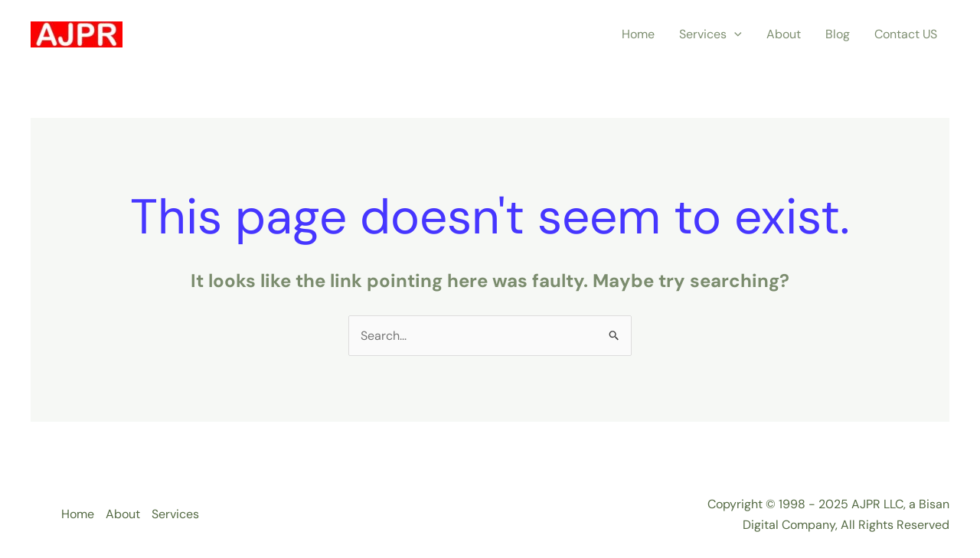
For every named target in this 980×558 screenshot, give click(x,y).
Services (710, 34)
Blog (838, 34)
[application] (734, 34)
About (784, 34)
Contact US (906, 34)
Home (638, 34)
